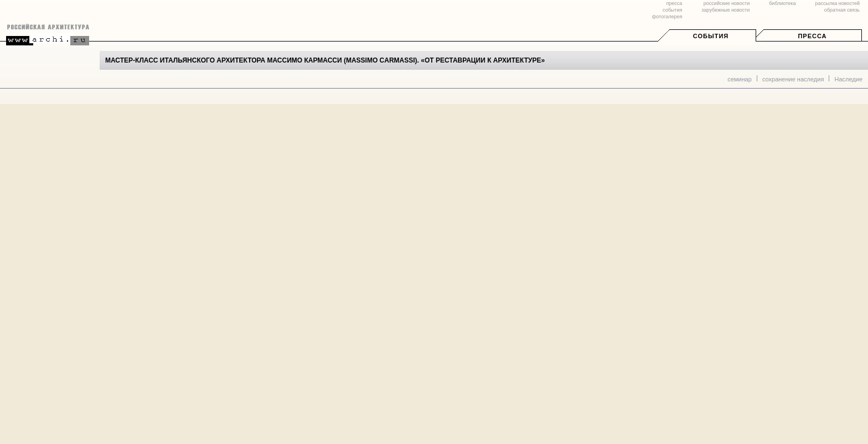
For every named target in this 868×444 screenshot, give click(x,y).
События (711, 36)
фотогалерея (667, 17)
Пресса (812, 36)
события (672, 10)
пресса (674, 3)
